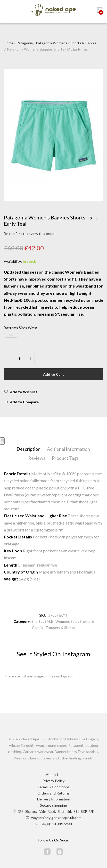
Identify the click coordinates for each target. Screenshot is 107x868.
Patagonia (25, 43)
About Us (54, 775)
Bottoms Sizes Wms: (20, 328)
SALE (49, 621)
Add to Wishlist (21, 392)
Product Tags (65, 458)
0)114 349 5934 (60, 824)
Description (28, 449)
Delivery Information (54, 799)
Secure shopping (54, 805)
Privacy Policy (54, 781)
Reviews (37, 458)
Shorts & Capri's (83, 43)
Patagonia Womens (52, 43)
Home (9, 43)
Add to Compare (21, 402)
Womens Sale (66, 621)
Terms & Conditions (54, 787)
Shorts (37, 621)
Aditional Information (68, 449)
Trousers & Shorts (60, 628)
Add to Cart (54, 374)
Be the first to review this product (31, 234)
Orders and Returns (54, 793)
